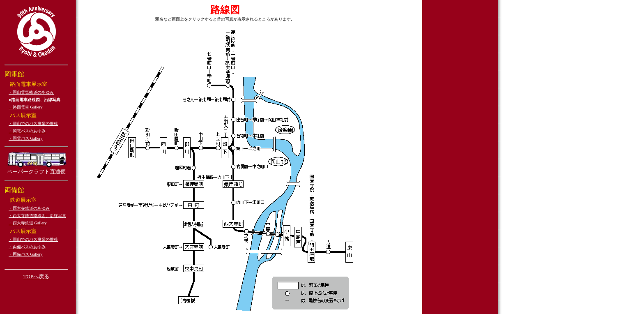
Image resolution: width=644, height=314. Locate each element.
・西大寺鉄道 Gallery (28, 223)
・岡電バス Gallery (26, 138)
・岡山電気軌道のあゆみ (31, 92)
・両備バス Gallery (26, 254)
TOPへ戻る (36, 276)
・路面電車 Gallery (26, 107)
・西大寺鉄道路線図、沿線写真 (37, 216)
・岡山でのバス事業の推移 (33, 124)
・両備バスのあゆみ (27, 247)
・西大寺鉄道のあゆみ (29, 208)
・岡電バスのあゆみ (27, 131)
